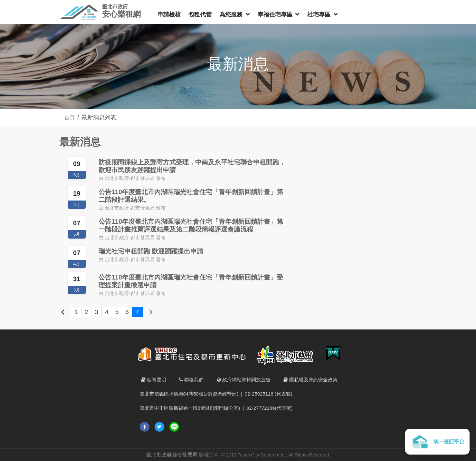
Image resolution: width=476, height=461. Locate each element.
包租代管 (200, 15)
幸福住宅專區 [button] (276, 15)
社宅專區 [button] (320, 15)
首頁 (70, 117)
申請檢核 (169, 15)
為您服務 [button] (232, 15)
